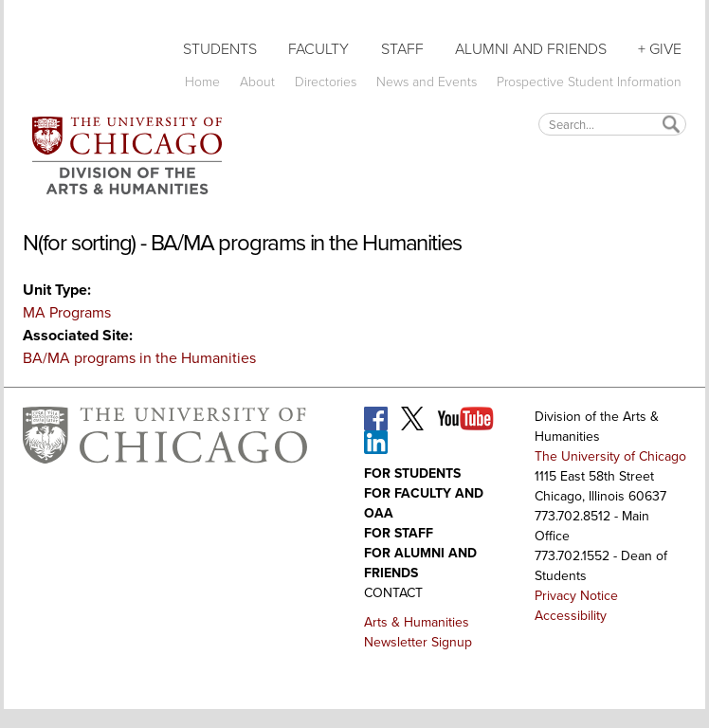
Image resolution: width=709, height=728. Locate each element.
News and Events (427, 82)
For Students (412, 473)
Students (220, 49)
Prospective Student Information (589, 82)
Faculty (318, 49)
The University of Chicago (610, 456)
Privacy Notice (576, 596)
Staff (402, 49)
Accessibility (571, 616)
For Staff (399, 533)
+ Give (660, 49)
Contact (393, 593)
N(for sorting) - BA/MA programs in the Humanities (242, 243)
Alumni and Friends (531, 49)
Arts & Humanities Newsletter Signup (418, 632)
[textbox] (612, 124)
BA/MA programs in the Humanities (139, 358)
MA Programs (67, 312)
